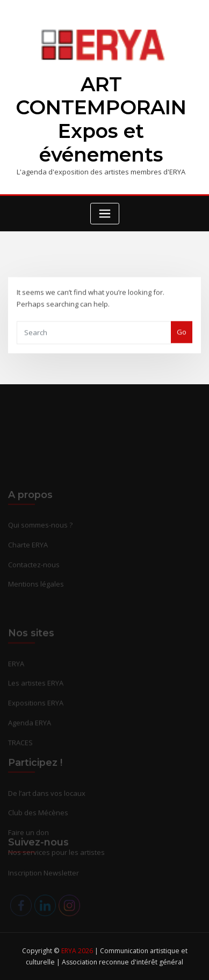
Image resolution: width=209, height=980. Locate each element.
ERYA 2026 (78, 951)
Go (182, 340)
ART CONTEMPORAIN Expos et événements (101, 120)
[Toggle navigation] (105, 214)
